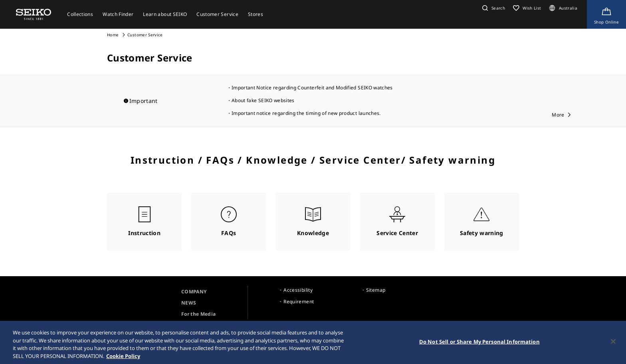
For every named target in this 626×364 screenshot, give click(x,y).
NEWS (189, 303)
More (558, 115)
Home (113, 35)
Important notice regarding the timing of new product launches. (306, 113)
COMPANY (194, 292)
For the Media (199, 314)
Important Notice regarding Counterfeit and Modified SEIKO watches (312, 88)
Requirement (299, 302)
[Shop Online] (606, 14)
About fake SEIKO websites (263, 100)
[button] (493, 8)
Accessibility (298, 290)
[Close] (613, 342)
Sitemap (376, 290)
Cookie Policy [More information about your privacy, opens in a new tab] (123, 357)
